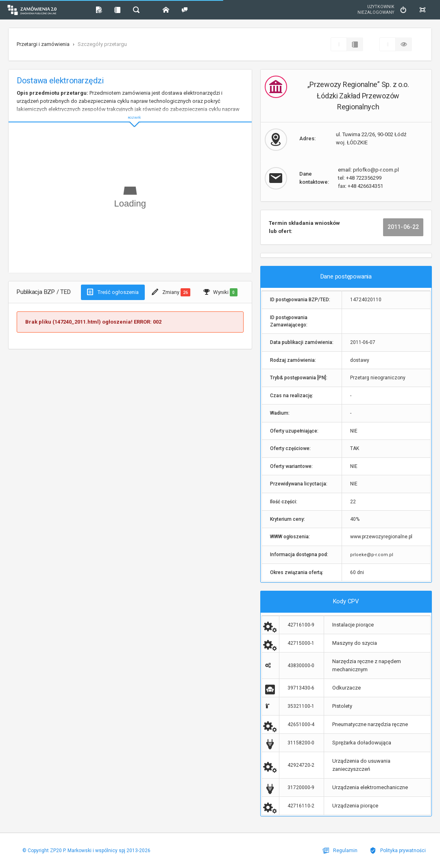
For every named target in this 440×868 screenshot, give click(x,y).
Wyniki (220, 292)
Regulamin (340, 851)
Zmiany (171, 292)
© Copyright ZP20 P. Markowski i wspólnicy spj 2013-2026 (86, 851)
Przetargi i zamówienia (43, 44)
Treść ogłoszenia (113, 292)
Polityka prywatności (398, 851)
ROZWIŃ (130, 111)
